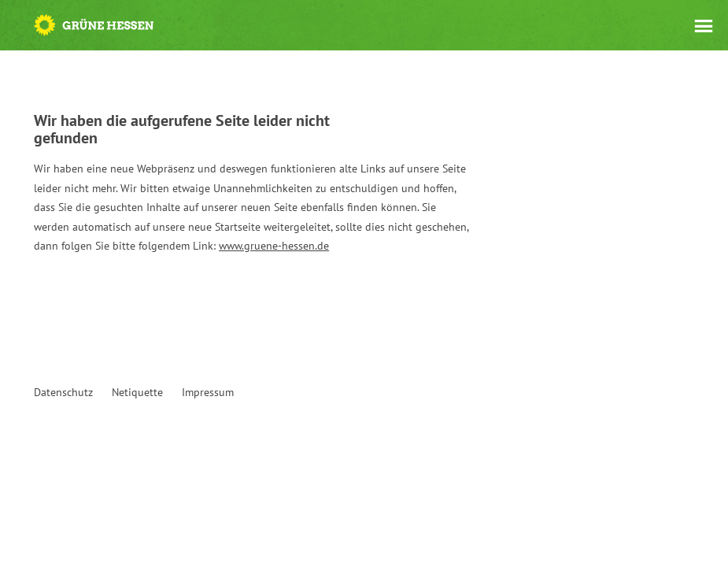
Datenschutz (63, 392)
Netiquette (137, 392)
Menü (704, 26)
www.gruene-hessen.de (274, 246)
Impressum (208, 392)
